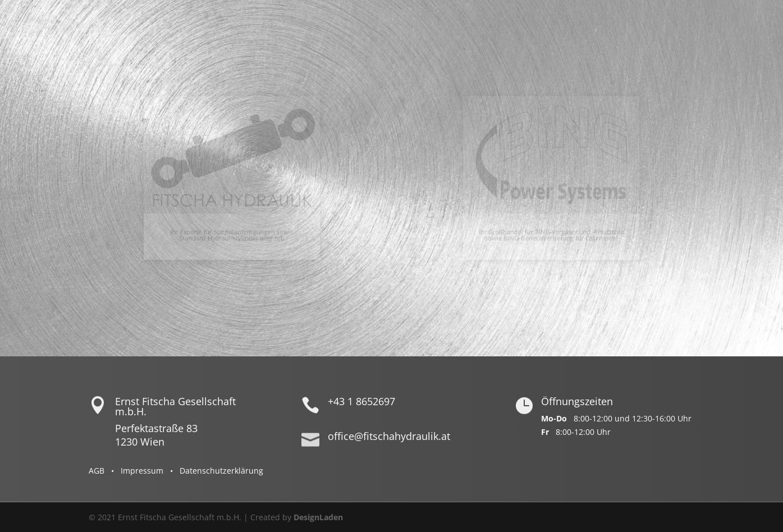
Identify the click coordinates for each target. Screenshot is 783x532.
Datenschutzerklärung (221, 471)
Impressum (142, 471)
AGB (97, 471)
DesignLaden (318, 517)
